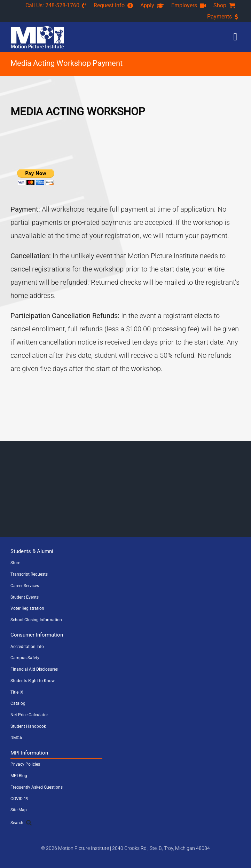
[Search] (125, 823)
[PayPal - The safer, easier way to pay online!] (36, 177)
